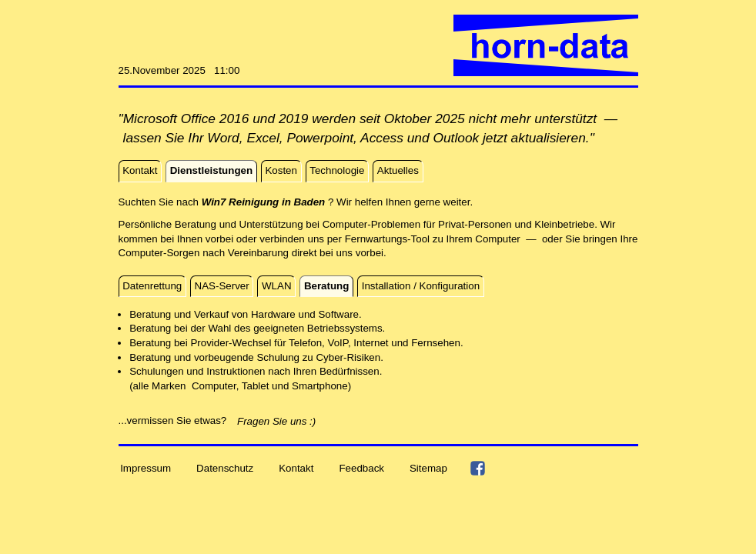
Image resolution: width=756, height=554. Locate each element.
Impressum (146, 467)
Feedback (361, 467)
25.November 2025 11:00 (179, 70)
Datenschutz (225, 467)
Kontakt (296, 467)
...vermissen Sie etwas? (177, 421)
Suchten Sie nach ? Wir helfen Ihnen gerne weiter (294, 202)
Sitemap (428, 467)
